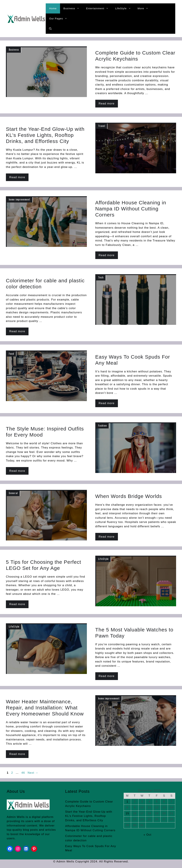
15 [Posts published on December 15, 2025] (127, 813)
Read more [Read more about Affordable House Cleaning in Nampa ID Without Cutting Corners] (107, 255)
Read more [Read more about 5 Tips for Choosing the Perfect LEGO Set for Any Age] (17, 604)
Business (73, 8)
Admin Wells (16, 817)
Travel (102, 126)
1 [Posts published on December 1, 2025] (127, 802)
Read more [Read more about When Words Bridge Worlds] (107, 537)
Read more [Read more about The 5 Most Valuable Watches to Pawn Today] (107, 676)
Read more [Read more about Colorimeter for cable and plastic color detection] (17, 331)
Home (53, 8)
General (13, 493)
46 (24, 773)
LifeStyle (125, 8)
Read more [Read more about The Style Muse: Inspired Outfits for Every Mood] (17, 471)
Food (11, 354)
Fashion (103, 425)
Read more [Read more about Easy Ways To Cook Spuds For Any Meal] (107, 403)
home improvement (20, 199)
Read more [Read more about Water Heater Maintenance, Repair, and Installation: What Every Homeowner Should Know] (17, 754)
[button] (50, 29)
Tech (101, 277)
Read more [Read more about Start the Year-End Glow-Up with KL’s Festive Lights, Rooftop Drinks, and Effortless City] (17, 177)
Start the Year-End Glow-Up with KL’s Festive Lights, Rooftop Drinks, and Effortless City (89, 816)
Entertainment (99, 8)
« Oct (147, 835)
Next (33, 773)
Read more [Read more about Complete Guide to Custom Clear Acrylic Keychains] (107, 104)
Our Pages (60, 19)
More (145, 8)
